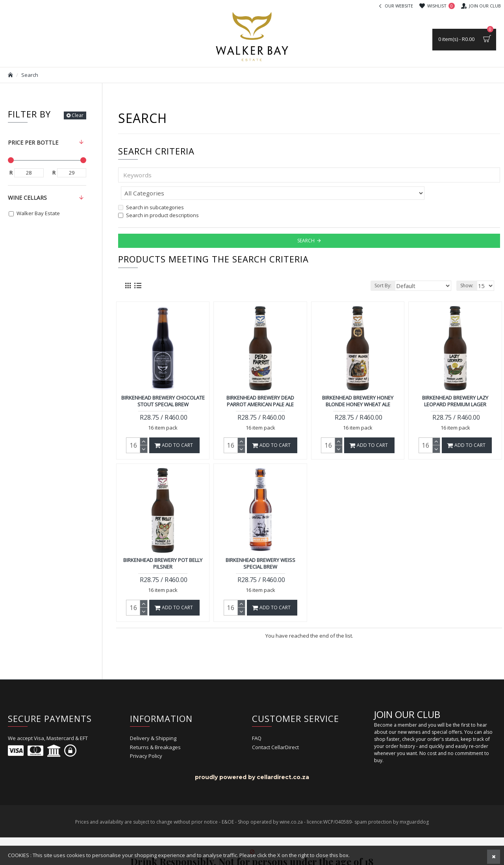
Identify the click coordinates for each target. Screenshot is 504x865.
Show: (468, 268)
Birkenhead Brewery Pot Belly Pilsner (163, 546)
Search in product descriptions (158, 198)
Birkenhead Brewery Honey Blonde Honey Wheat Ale (358, 384)
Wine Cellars (27, 198)
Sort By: (393, 268)
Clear (78, 115)
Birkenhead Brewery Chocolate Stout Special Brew (163, 384)
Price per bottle (33, 142)
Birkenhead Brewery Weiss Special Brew (260, 546)
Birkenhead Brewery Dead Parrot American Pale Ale (260, 384)
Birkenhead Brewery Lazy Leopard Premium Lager (455, 384)
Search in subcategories (151, 190)
